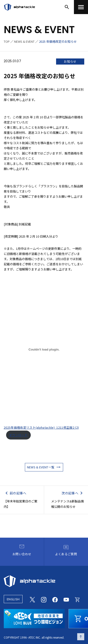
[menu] (81, 7)
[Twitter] (32, 599)
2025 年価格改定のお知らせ (58, 41)
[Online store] (77, 599)
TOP (7, 41)
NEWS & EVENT (24, 41)
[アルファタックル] (19, 7)
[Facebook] (55, 599)
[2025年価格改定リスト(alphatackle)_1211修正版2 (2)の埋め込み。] (44, 349)
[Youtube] (66, 599)
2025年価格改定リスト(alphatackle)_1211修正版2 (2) (41, 427)
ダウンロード (18, 435)
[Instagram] (44, 599)
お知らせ (70, 61)
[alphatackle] (44, 581)
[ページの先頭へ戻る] (81, 637)
